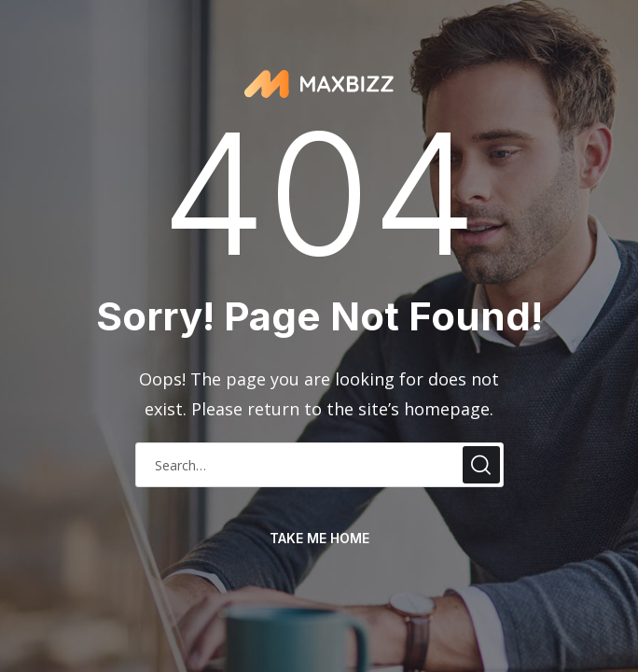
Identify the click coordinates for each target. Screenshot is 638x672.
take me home (319, 538)
